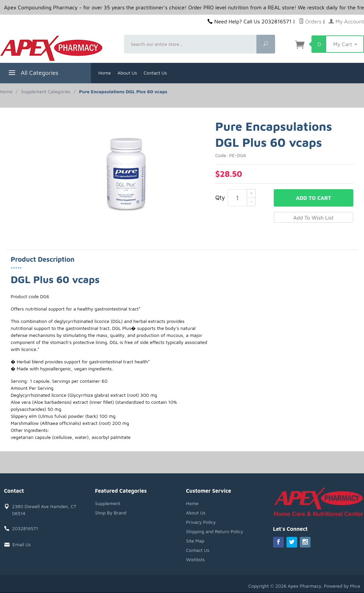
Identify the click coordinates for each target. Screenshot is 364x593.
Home (104, 73)
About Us (127, 73)
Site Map (195, 541)
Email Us (22, 544)
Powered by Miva (342, 586)
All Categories (33, 74)
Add (313, 198)
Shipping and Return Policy (215, 531)
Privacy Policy (201, 522)
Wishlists (196, 559)
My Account (346, 21)
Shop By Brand (111, 513)
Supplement (108, 503)
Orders (310, 21)
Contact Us (155, 73)
